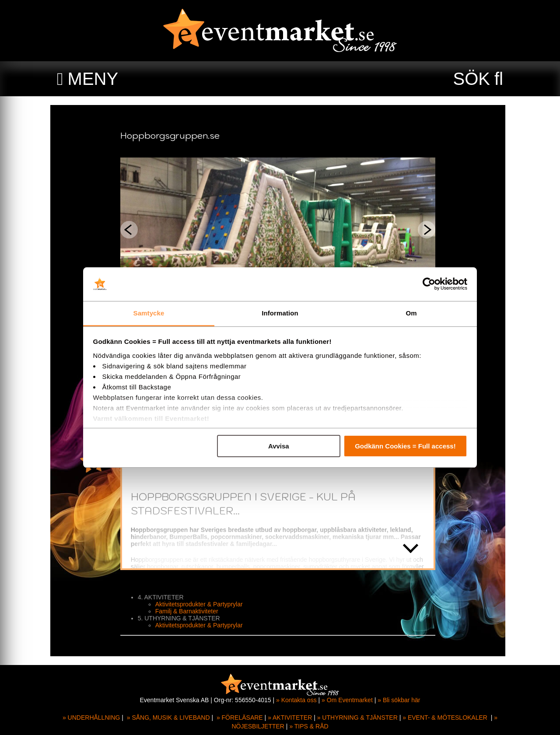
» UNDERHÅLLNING (91, 717)
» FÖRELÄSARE (240, 717)
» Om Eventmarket (347, 700)
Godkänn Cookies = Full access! (405, 446)
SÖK (472, 79)
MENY (93, 79)
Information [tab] (280, 313)
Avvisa (279, 446)
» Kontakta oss (296, 700)
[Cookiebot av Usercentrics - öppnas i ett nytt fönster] (429, 284)
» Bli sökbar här (399, 700)
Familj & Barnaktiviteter (189, 611)
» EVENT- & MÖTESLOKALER (445, 717)
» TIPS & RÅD (309, 726)
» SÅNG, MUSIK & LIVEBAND (168, 717)
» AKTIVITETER (290, 717)
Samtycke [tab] (149, 313)
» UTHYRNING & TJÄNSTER (357, 717)
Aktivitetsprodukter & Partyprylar (201, 604)
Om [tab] (411, 313)
